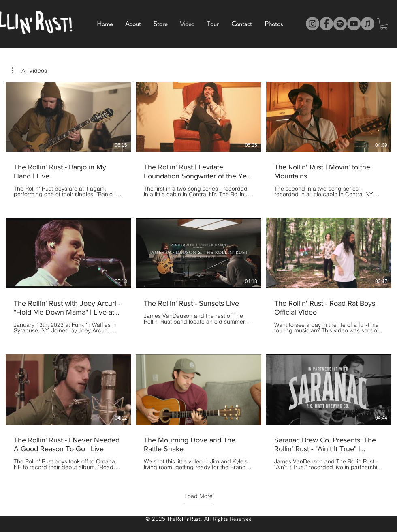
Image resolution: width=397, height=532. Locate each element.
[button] (30, 71)
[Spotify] (340, 24)
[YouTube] (354, 24)
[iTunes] (368, 24)
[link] (384, 24)
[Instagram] (313, 24)
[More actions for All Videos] (30, 71)
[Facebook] (326, 24)
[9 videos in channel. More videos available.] (198, 276)
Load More (198, 496)
